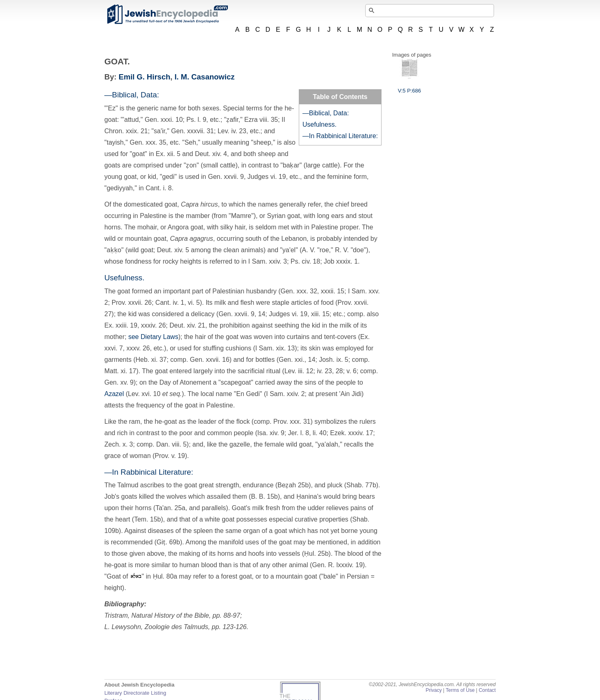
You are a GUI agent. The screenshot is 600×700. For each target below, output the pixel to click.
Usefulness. (320, 124)
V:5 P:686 (409, 88)
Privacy (434, 690)
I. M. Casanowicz (204, 77)
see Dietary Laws (153, 337)
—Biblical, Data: (326, 113)
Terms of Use (460, 690)
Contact (487, 690)
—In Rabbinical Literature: (340, 136)
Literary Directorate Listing (135, 693)
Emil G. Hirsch (144, 77)
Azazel (114, 394)
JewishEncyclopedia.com (167, 14)
